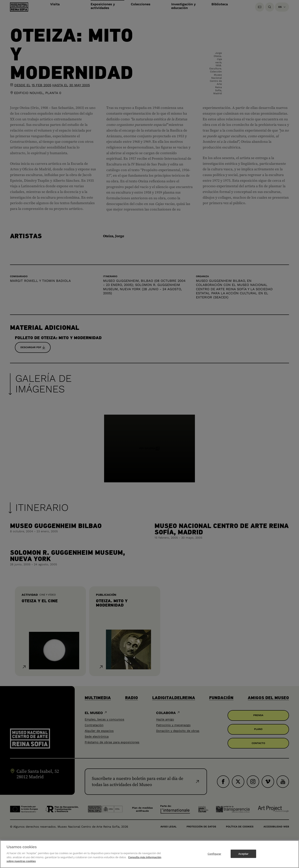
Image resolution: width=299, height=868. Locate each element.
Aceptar (243, 855)
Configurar (214, 855)
